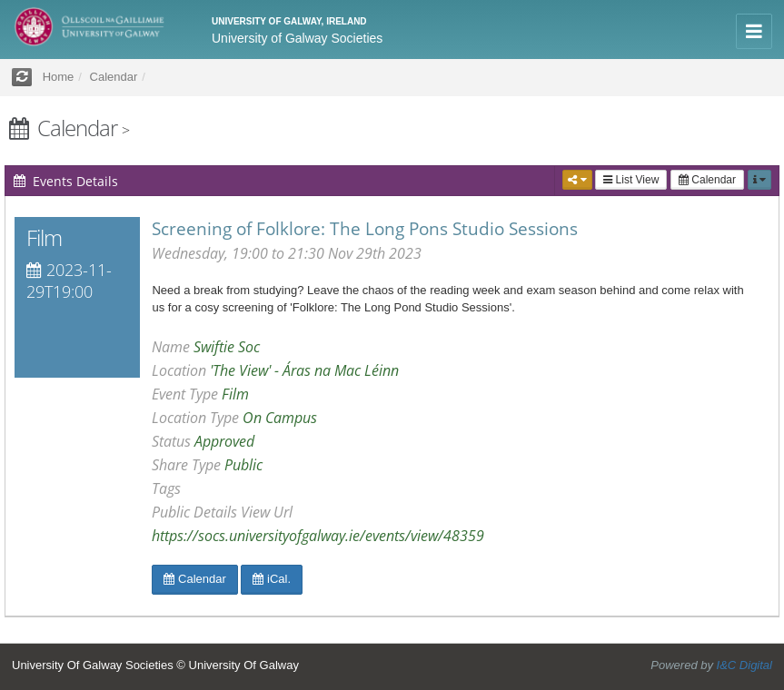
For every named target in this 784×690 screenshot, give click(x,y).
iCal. (272, 579)
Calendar (707, 180)
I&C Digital (744, 665)
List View (631, 180)
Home (59, 77)
